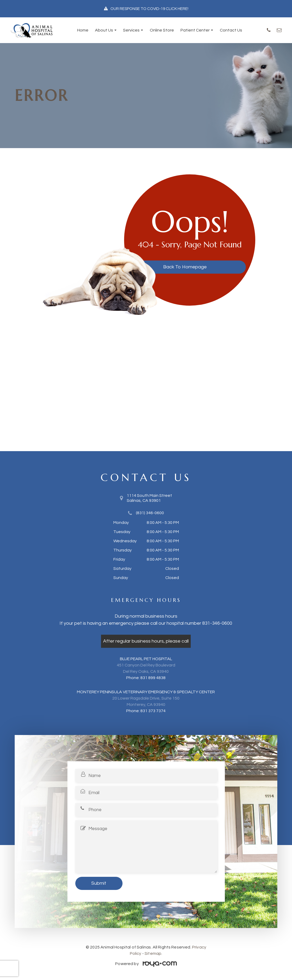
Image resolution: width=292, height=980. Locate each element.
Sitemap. (153, 953)
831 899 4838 (153, 678)
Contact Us (231, 30)
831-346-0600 (217, 623)
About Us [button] (106, 30)
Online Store (162, 30)
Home (83, 30)
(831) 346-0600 (150, 513)
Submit (99, 883)
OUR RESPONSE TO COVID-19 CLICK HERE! (149, 9)
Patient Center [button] (197, 30)
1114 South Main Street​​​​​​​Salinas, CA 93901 (149, 498)
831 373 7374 (153, 711)
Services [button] (133, 30)
